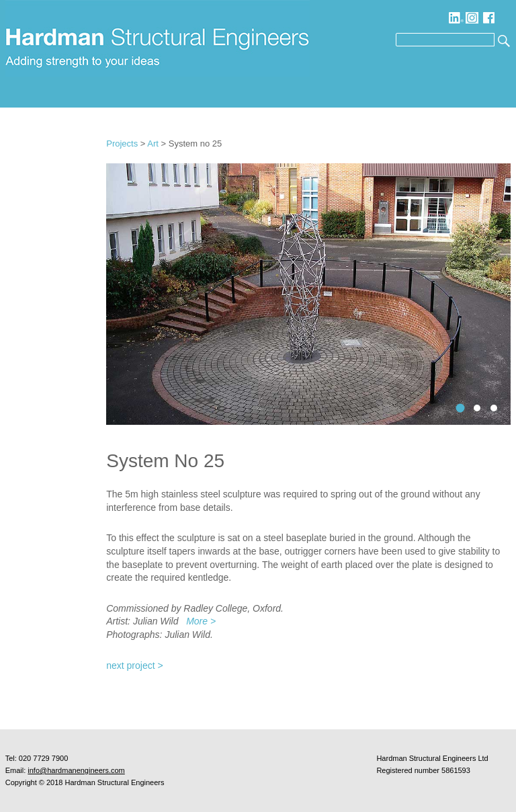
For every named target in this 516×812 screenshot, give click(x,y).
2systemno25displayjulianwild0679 (477, 408)
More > (201, 621)
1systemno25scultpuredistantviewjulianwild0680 (461, 408)
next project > (134, 665)
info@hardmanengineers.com (76, 770)
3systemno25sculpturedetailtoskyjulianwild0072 (494, 408)
